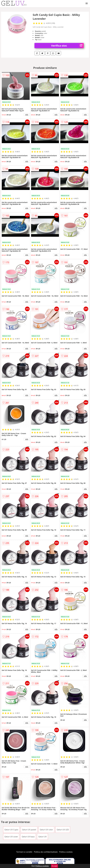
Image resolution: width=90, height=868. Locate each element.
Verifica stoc (67, 46)
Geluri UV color (46, 830)
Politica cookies (66, 852)
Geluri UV (42, 837)
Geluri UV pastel (29, 830)
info (27, 115)
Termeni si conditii (24, 852)
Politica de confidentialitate (46, 852)
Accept (54, 866)
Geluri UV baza (28, 837)
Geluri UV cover (11, 837)
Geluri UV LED (63, 830)
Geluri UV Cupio (11, 830)
